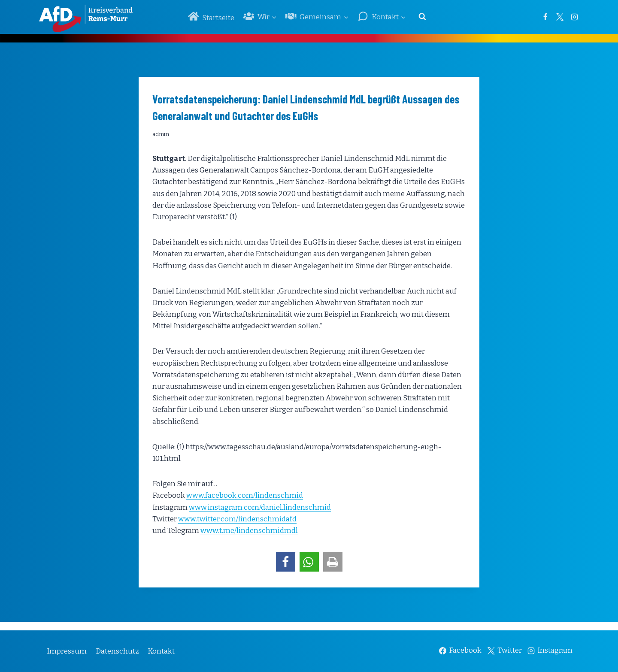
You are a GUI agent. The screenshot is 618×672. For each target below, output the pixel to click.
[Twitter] (560, 17)
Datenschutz (117, 651)
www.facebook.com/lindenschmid (245, 495)
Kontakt (161, 651)
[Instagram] (574, 17)
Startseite (211, 17)
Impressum (67, 651)
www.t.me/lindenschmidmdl (249, 531)
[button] (286, 562)
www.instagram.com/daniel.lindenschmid (260, 507)
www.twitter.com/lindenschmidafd (237, 519)
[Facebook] (545, 17)
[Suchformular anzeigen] (422, 17)
